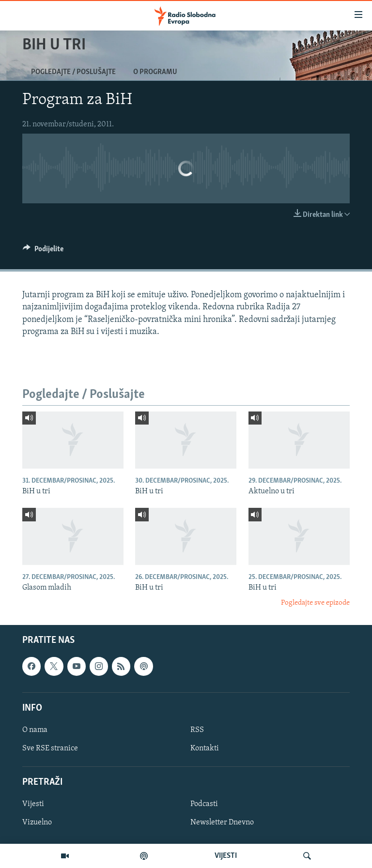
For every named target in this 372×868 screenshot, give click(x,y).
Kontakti (205, 748)
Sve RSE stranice (50, 748)
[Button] (43, 251)
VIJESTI (226, 856)
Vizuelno (37, 822)
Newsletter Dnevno (222, 822)
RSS (197, 730)
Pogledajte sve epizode (315, 603)
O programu (155, 72)
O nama (35, 730)
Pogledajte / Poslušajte (73, 72)
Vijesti (33, 804)
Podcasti (204, 804)
